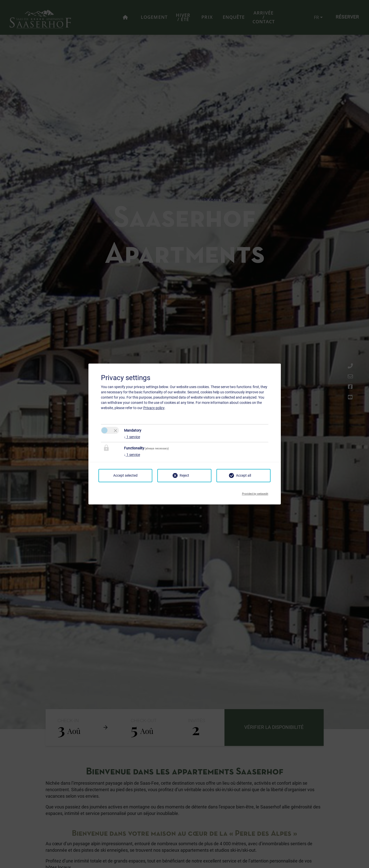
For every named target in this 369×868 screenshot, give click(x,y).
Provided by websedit (255, 492)
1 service (132, 437)
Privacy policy (154, 408)
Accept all (243, 475)
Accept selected (125, 475)
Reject (184, 475)
